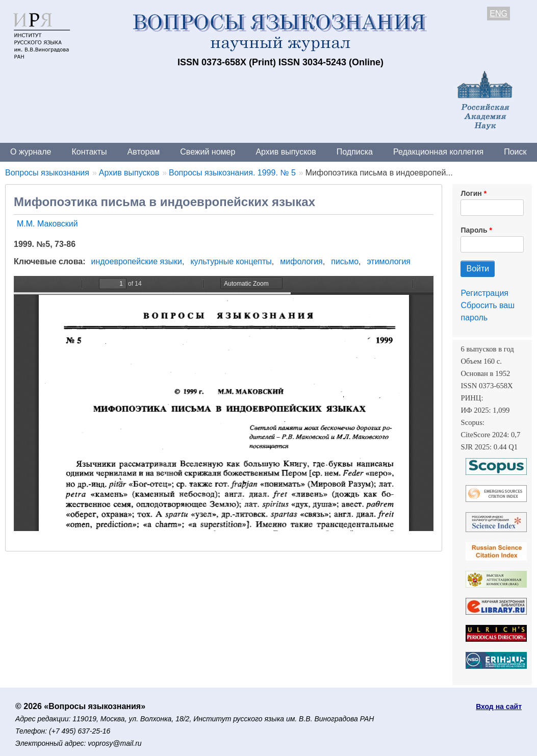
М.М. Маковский (47, 224)
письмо (345, 261)
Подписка (355, 152)
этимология (389, 261)
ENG (498, 14)
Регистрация (484, 293)
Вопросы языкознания (47, 173)
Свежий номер (208, 152)
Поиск (515, 152)
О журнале (31, 152)
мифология (301, 261)
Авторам (144, 152)
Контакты (89, 152)
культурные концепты (231, 261)
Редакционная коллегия (438, 152)
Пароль (474, 230)
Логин (471, 193)
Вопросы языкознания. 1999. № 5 (232, 173)
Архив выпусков (286, 152)
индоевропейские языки (137, 261)
